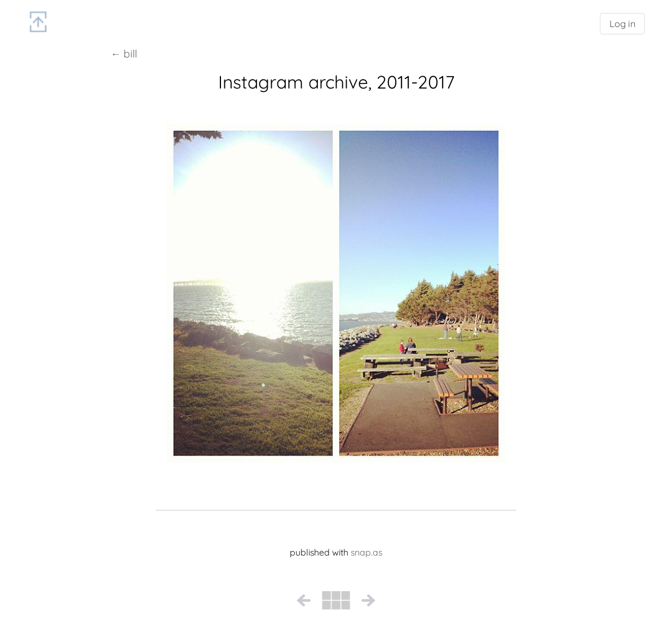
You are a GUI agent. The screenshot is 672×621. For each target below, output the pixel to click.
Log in (622, 24)
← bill (124, 54)
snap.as (366, 552)
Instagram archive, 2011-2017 (336, 82)
